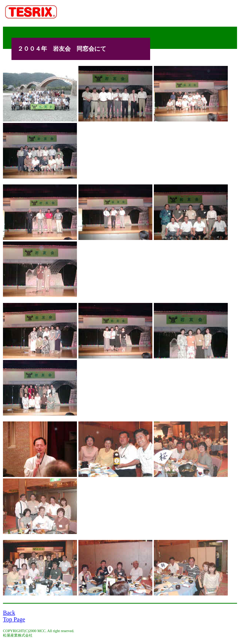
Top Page (14, 619)
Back (9, 613)
